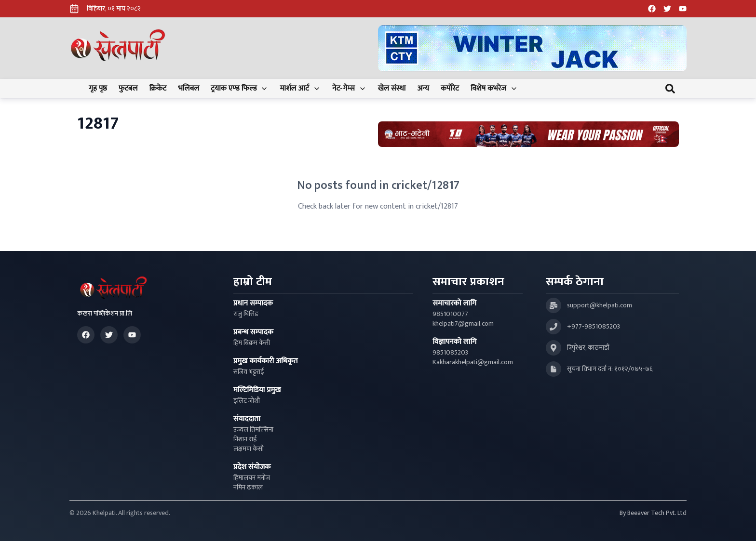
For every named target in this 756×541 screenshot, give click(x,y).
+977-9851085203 (594, 327)
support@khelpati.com (600, 305)
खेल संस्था (392, 89)
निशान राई (245, 439)
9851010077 (450, 314)
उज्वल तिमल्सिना (253, 430)
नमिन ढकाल (248, 488)
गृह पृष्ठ (98, 89)
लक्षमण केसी (249, 449)
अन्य (423, 89)
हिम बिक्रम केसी (252, 343)
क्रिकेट (158, 89)
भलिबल (189, 89)
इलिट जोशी (247, 401)
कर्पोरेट (450, 89)
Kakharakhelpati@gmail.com (473, 362)
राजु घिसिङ (246, 314)
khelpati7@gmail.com (463, 324)
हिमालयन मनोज (252, 478)
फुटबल (128, 89)
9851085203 (450, 353)
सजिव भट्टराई (249, 372)
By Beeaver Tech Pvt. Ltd (653, 513)
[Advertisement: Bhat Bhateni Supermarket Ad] (528, 134)
